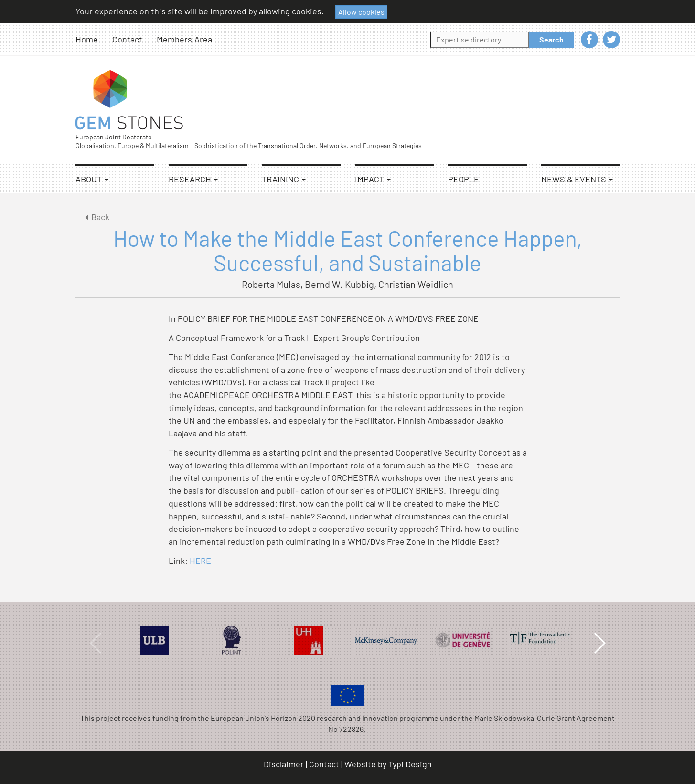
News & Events (577, 179)
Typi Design (410, 764)
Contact (127, 39)
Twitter (611, 40)
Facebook (589, 40)
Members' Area (184, 39)
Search (551, 39)
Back (96, 217)
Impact (373, 179)
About (92, 179)
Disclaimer (284, 764)
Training (284, 179)
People (464, 179)
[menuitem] (94, 39)
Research (193, 179)
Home (87, 39)
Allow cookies (361, 12)
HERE (200, 561)
